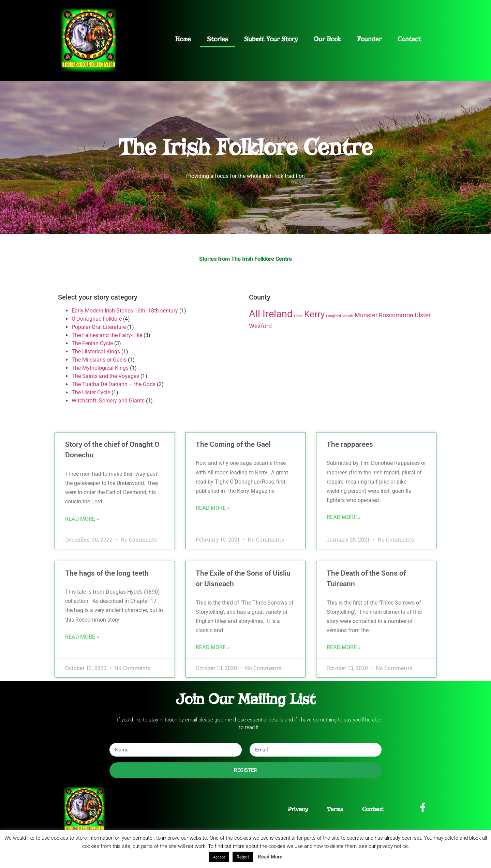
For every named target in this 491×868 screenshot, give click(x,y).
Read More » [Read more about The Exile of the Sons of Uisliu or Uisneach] (213, 647)
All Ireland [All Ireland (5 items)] (271, 314)
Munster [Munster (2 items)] (366, 315)
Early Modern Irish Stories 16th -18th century (125, 311)
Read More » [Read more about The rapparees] (344, 517)
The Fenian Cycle (92, 343)
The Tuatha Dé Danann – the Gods (114, 384)
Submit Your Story (271, 39)
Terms (335, 809)
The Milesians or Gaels (99, 360)
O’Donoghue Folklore (97, 319)
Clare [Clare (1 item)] (298, 316)
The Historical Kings (96, 352)
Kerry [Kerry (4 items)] (314, 314)
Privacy (298, 809)
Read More (270, 857)
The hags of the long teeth (107, 573)
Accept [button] (219, 857)
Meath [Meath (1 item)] (348, 316)
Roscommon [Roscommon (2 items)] (396, 315)
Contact (409, 39)
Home (183, 39)
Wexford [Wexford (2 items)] (260, 326)
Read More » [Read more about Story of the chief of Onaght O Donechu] (82, 519)
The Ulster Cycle (91, 392)
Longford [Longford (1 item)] (333, 316)
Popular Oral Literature (99, 327)
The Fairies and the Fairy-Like (107, 335)
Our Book (327, 39)
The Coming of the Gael (233, 444)
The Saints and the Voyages (105, 376)
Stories (218, 39)
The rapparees (350, 444)
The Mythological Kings (100, 368)
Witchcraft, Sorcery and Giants (108, 401)
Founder (369, 39)
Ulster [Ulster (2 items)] (423, 315)
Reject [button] (243, 857)
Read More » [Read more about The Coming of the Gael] (213, 508)
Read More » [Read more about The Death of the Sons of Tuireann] (344, 647)
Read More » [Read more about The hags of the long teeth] (82, 637)
